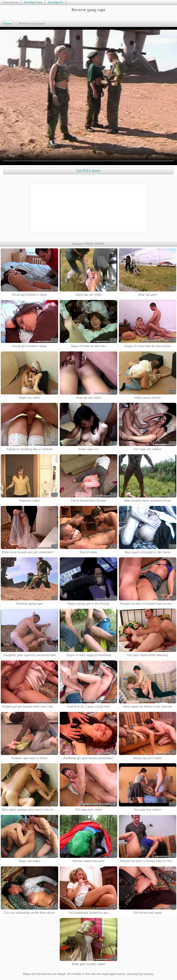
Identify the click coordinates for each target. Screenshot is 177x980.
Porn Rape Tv (55, 2)
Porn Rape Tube (33, 2)
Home (8, 24)
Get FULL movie (88, 171)
